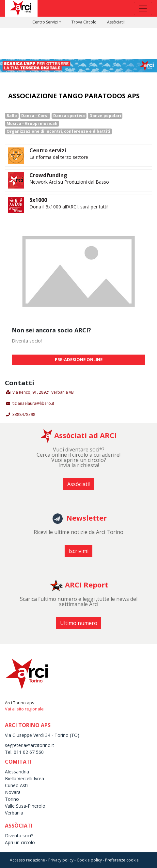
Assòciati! (116, 22)
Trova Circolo (84, 22)
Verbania (14, 813)
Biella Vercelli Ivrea (24, 778)
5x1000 (38, 200)
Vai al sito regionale (24, 709)
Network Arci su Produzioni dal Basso (69, 182)
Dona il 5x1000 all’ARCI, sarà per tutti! (69, 207)
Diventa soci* (19, 836)
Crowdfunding (48, 175)
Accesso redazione (27, 860)
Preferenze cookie (122, 860)
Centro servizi (48, 150)
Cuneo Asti (16, 785)
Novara (13, 792)
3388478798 (24, 414)
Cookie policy (89, 860)
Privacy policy (61, 860)
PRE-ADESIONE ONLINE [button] (79, 359)
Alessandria (17, 772)
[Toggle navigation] (143, 8)
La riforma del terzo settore (59, 157)
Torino (12, 799)
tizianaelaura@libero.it (33, 403)
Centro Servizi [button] (45, 22)
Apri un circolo (20, 842)
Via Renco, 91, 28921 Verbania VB (43, 392)
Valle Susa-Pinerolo (25, 806)
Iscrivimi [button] (78, 551)
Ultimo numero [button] (79, 623)
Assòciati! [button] (78, 484)
